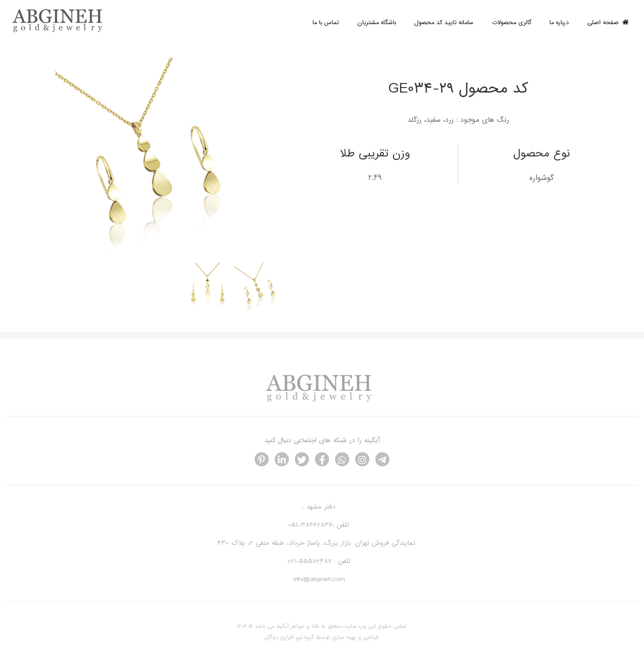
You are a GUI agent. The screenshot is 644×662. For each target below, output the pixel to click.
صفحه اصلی (608, 23)
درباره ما (559, 23)
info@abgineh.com (319, 579)
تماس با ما (326, 23)
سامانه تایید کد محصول (444, 23)
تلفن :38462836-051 (319, 525)
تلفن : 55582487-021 (319, 561)
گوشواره (542, 178)
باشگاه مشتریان (377, 23)
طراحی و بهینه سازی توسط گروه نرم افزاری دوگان (322, 637)
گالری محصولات (512, 23)
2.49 (375, 178)
